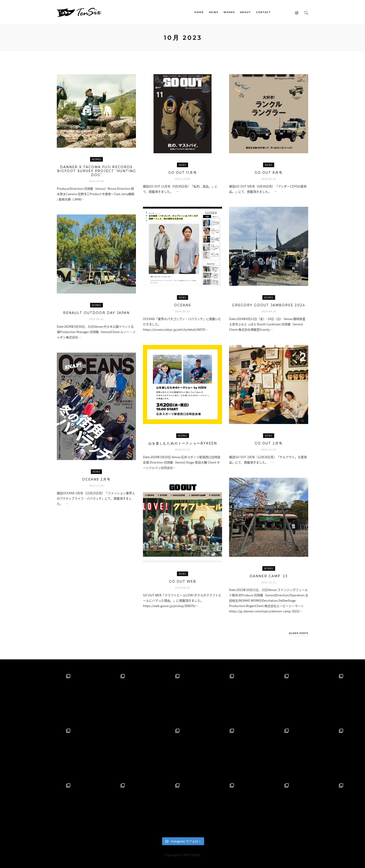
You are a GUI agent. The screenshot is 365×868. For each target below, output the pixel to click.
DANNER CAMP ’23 (269, 576)
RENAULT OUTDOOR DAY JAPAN (96, 313)
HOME (199, 12)
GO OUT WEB (183, 581)
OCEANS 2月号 (96, 479)
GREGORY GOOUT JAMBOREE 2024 (269, 305)
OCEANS (183, 305)
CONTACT (263, 12)
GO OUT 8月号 (269, 172)
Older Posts (299, 633)
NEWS (214, 12)
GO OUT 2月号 (269, 443)
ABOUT (245, 12)
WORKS (229, 12)
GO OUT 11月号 (183, 172)
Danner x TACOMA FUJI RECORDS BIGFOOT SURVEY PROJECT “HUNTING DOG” (96, 171)
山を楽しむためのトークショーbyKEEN (183, 443)
